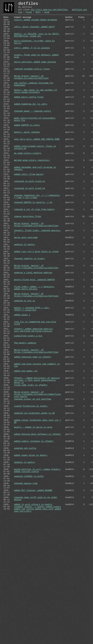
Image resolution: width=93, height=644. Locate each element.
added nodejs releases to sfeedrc (34, 546)
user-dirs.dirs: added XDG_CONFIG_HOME (37, 171)
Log (20, 15)
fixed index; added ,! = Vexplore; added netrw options (34, 356)
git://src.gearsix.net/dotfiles (49, 12)
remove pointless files (28, 267)
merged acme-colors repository (32, 198)
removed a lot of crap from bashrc (34, 258)
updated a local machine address (33, 337)
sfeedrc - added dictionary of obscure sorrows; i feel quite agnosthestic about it (37, 470)
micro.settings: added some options (35, 76)
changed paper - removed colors (33, 137)
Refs (38, 15)
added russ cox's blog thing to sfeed (36, 311)
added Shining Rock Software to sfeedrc (37, 537)
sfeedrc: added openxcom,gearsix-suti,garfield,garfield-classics (34, 408)
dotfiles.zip (80, 12)
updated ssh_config (25, 555)
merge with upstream (26, 293)
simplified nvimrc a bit (28, 415)
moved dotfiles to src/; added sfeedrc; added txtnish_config (37, 582)
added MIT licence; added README (33, 607)
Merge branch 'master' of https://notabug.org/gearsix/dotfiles (36, 277)
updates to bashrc (25, 302)
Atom (47, 15)
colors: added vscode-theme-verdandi (36, 23)
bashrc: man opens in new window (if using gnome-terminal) (36, 112)
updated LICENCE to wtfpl (29, 589)
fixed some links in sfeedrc (31, 476)
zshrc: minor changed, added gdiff (34, 32)
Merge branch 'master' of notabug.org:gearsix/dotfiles (31, 94)
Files (29, 15)
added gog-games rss (26, 459)
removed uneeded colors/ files (32, 84)
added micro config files (29, 119)
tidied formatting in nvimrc (31, 502)
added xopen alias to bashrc (31, 563)
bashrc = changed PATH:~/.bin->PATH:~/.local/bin (32, 382)
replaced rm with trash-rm (29, 224)
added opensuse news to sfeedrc (33, 441)
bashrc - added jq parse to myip (33, 529)
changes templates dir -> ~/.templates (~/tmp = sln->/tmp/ (37, 242)
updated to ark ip (25, 372)
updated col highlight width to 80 (34, 511)
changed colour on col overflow (33, 494)
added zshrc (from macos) (29, 215)
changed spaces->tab (26, 598)
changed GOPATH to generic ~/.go (33, 250)
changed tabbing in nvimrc (29, 319)
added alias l (22, 389)
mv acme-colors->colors (28, 189)
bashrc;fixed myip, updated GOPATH (34, 346)
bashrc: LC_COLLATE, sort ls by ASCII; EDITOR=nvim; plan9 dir (37, 42)
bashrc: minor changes (27, 163)
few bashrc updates (25, 424)
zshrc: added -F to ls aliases (32, 58)
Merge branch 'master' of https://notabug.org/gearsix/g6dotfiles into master (37, 488)
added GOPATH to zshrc (27, 154)
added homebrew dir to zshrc (31, 128)
